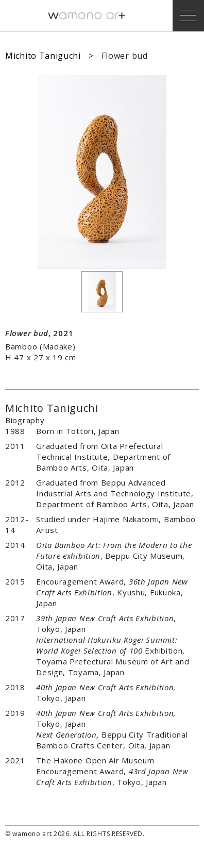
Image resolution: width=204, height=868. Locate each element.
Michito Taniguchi (43, 56)
